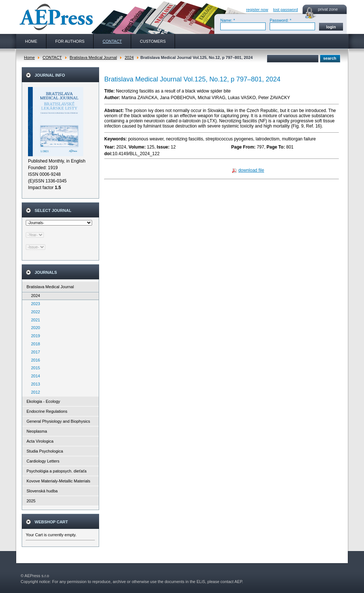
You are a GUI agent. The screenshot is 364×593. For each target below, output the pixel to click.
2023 (34, 304)
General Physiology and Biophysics (58, 421)
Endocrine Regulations (47, 411)
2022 (34, 312)
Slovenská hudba (42, 491)
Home (29, 57)
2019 (34, 336)
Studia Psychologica (45, 451)
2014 (34, 376)
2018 (34, 344)
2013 (34, 384)
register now (257, 10)
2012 (34, 392)
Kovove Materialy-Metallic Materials (58, 481)
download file (251, 170)
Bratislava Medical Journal (93, 57)
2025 (31, 501)
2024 (129, 57)
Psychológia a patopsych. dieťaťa (57, 471)
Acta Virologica (40, 441)
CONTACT (52, 57)
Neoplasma (37, 431)
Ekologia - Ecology (43, 401)
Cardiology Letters (43, 461)
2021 (34, 320)
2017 (34, 352)
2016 (34, 360)
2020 (34, 328)
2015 (34, 368)
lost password (285, 10)
